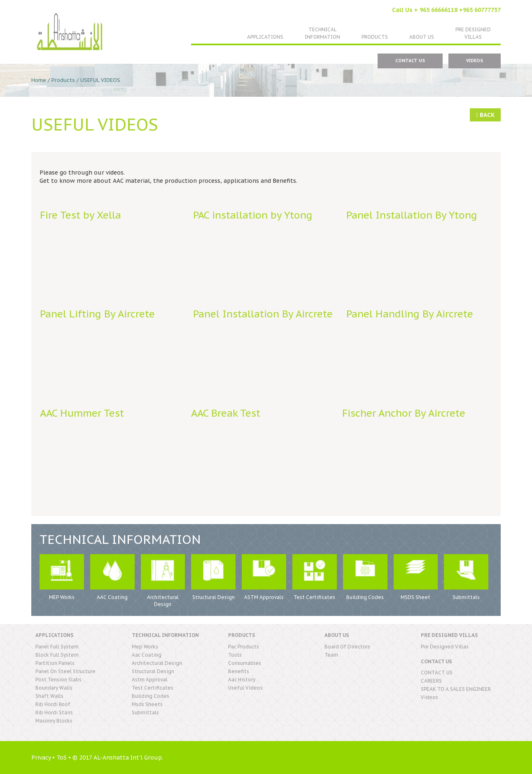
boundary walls (54, 688)
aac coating (147, 655)
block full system (57, 655)
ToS (62, 758)
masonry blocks (54, 721)
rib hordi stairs (54, 712)
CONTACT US (410, 61)
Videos (475, 61)
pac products (244, 647)
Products (375, 37)
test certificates (153, 688)
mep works (145, 647)
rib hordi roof (53, 704)
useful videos (245, 688)
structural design (153, 671)
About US (422, 37)
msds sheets (147, 704)
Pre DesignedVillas (473, 33)
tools (235, 655)
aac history (242, 680)
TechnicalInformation (322, 33)
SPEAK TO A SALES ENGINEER (456, 689)
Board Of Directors (347, 647)
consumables (245, 663)
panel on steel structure (65, 671)
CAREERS (431, 681)
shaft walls (49, 696)
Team (331, 655)
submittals (145, 712)
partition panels (55, 663)
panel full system (57, 647)
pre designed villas (445, 647)
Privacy (41, 758)
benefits (239, 671)
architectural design (157, 663)
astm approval (150, 680)
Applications (265, 37)
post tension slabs (58, 680)
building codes (150, 696)
